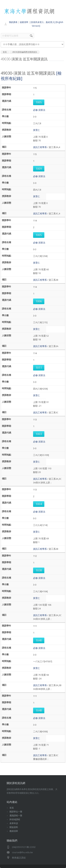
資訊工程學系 (40, 147)
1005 (39, 102)
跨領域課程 (15, 819)
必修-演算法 (39, 110)
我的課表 (13, 22)
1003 (39, 434)
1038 (39, 570)
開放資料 (14, 827)
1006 (39, 301)
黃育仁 (37, 130)
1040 (39, 640)
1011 (39, 368)
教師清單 (14, 831)
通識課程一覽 (16, 816)
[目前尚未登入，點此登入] (43, 22)
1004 (39, 504)
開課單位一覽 (16, 812)
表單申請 (14, 823)
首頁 (12, 808)
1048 (39, 710)
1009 (39, 169)
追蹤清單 (24, 22)
